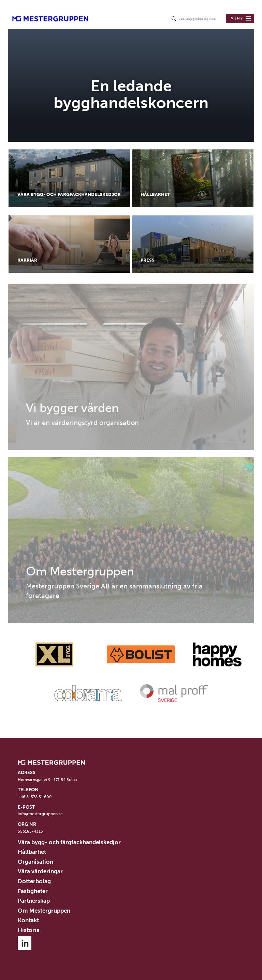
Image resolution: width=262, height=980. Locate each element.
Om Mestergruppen (44, 911)
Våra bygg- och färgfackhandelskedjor (69, 842)
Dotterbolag (34, 881)
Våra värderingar (40, 871)
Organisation (35, 862)
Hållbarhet (32, 852)
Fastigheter (33, 891)
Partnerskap (34, 901)
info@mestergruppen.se (40, 814)
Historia (29, 930)
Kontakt (28, 920)
